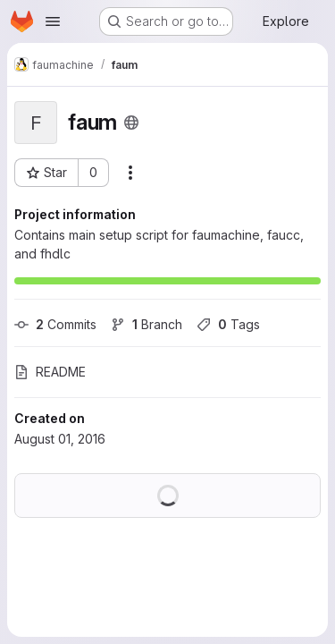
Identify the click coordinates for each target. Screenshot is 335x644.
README (50, 372)
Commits (55, 324)
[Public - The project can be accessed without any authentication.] (131, 123)
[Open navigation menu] (53, 21)
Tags (228, 324)
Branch (147, 324)
